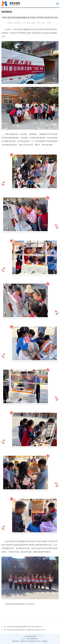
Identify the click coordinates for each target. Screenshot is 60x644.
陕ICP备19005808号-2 (28, 641)
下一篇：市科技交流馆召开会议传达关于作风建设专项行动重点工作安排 (23, 630)
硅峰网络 (45, 641)
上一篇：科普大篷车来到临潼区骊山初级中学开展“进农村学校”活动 (22, 627)
